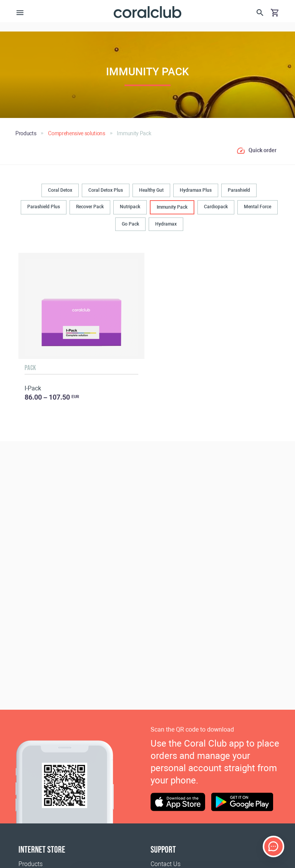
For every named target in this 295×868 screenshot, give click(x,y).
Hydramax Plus (196, 190)
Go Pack (130, 224)
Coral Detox (60, 190)
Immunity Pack (172, 207)
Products (31, 864)
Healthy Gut (151, 190)
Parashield (239, 190)
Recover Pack (90, 207)
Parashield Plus (44, 207)
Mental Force (258, 207)
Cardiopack (216, 207)
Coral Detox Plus (106, 190)
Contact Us (166, 864)
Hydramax (166, 224)
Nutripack (130, 207)
